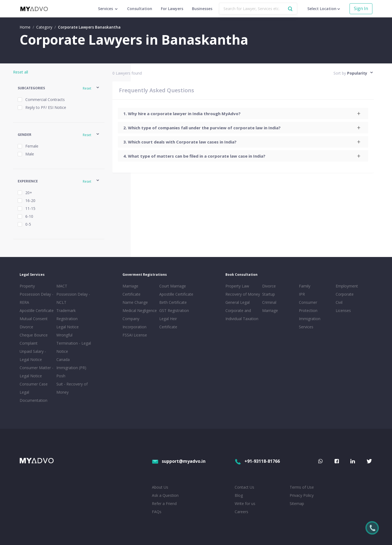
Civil (339, 302)
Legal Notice (68, 327)
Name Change (135, 302)
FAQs (157, 512)
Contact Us (244, 487)
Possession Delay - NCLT (73, 298)
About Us (160, 487)
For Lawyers (172, 9)
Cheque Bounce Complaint (34, 339)
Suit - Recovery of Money (72, 388)
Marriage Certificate (131, 290)
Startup (269, 294)
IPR (302, 294)
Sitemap (297, 503)
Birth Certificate (173, 302)
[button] (59, 88)
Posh (61, 376)
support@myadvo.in (179, 461)
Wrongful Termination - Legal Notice (74, 343)
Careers (241, 512)
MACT (62, 286)
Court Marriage (173, 286)
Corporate (345, 294)
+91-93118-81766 (257, 461)
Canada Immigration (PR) (71, 364)
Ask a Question (165, 495)
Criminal (269, 302)
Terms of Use (302, 487)
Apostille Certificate (37, 310)
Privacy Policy (302, 495)
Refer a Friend (164, 503)
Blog (239, 495)
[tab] (243, 114)
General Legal (238, 302)
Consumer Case (34, 384)
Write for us (245, 503)
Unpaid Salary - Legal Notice (33, 355)
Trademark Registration (67, 315)
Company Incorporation (134, 323)
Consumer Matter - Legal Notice (36, 372)
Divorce (269, 286)
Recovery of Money (243, 294)
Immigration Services (310, 323)
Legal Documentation (33, 396)
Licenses (343, 310)
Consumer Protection (308, 306)
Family (305, 286)
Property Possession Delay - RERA (36, 294)
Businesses (202, 9)
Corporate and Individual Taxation (242, 315)
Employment (347, 286)
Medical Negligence (140, 310)
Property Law (237, 286)
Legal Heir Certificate (168, 323)
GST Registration (174, 310)
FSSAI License (135, 335)
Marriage (270, 310)
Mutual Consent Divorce (34, 323)
